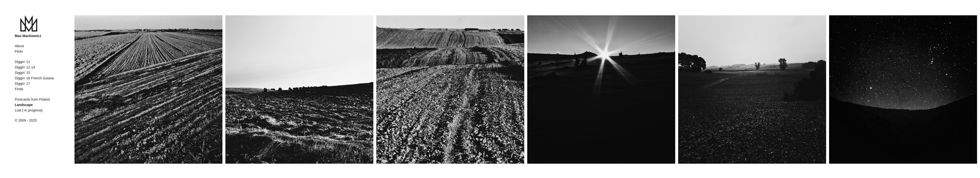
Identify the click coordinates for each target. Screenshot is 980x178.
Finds (19, 89)
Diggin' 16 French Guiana (34, 78)
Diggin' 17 (22, 84)
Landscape (24, 105)
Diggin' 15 (22, 73)
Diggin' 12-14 (25, 67)
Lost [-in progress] (29, 110)
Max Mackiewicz (28, 36)
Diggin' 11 (22, 62)
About (19, 46)
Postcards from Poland (32, 99)
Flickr (19, 51)
